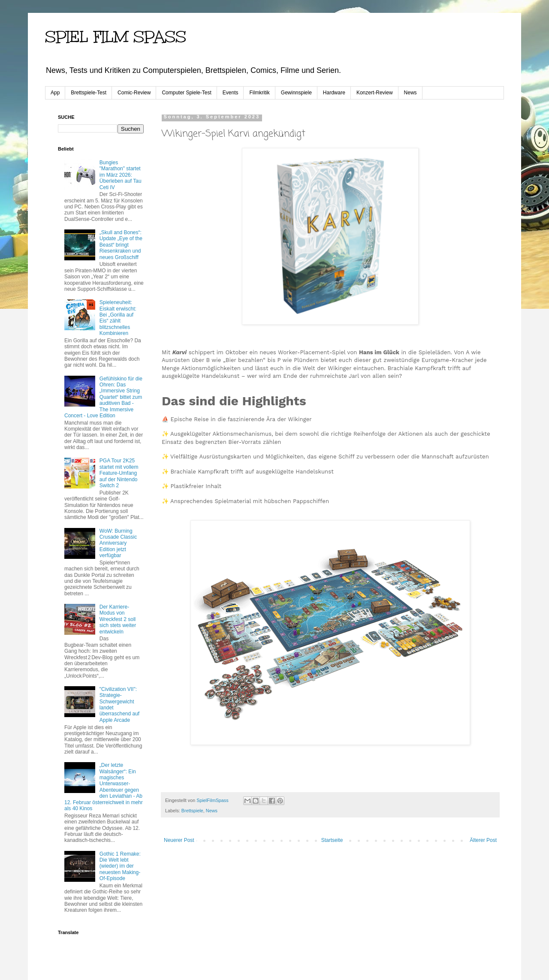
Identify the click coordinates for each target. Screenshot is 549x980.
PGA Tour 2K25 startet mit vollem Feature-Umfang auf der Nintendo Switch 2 (119, 473)
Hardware (334, 93)
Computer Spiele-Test (186, 93)
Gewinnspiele (296, 93)
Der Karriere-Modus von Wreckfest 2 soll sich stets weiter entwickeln (118, 619)
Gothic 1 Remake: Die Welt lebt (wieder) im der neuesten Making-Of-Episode (120, 866)
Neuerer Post (179, 840)
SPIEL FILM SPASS (116, 37)
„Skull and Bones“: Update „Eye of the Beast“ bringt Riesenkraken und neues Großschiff (121, 245)
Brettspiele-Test (89, 93)
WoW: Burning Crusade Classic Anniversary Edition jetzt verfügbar (118, 543)
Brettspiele (192, 811)
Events (231, 93)
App (55, 93)
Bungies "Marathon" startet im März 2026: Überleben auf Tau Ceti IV (121, 175)
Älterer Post (483, 840)
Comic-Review (134, 93)
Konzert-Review (375, 93)
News (410, 93)
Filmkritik (259, 93)
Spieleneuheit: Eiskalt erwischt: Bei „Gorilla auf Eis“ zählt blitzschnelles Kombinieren (118, 318)
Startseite (332, 840)
